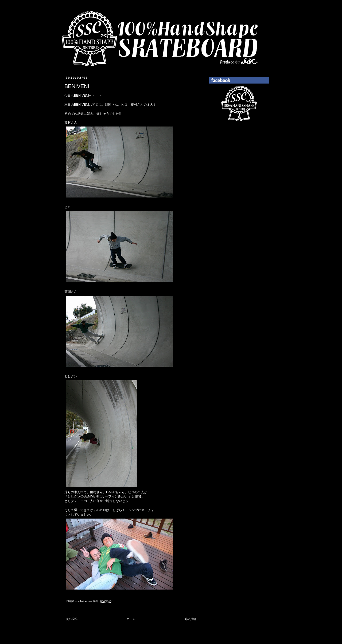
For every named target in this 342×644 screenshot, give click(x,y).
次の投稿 (72, 619)
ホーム (131, 619)
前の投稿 (190, 619)
